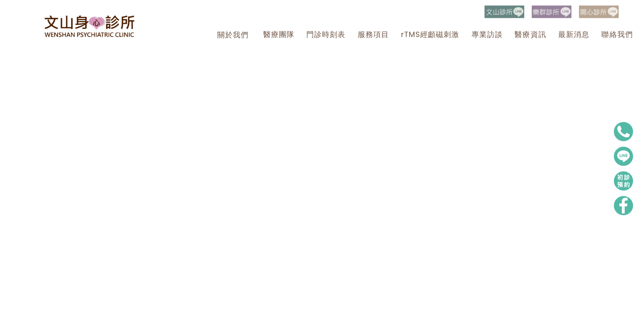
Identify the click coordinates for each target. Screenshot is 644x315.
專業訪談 (487, 34)
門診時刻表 (326, 34)
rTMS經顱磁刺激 (430, 34)
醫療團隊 (279, 34)
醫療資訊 (530, 34)
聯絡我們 (617, 34)
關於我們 (233, 35)
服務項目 (373, 34)
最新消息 (574, 34)
